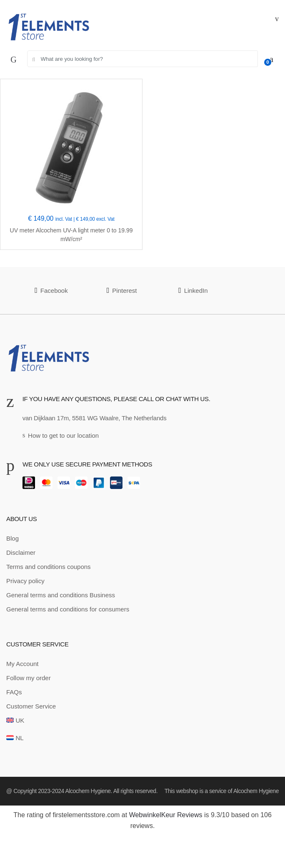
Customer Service (31, 706)
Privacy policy (25, 581)
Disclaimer (21, 552)
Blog (12, 538)
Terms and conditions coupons (49, 567)
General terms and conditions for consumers (68, 609)
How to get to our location (61, 435)
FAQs (14, 692)
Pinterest (122, 290)
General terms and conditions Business (61, 595)
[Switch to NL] (15, 738)
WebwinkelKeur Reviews (166, 815)
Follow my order (29, 678)
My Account (22, 664)
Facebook (51, 290)
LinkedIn (193, 290)
